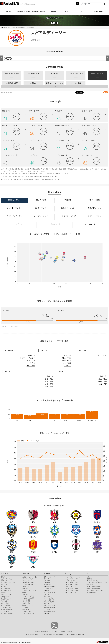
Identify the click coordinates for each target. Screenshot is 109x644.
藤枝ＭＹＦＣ (26, 604)
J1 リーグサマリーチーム (72, 577)
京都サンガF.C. (5, 600)
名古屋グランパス (6, 598)
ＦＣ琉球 (46, 613)
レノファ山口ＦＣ (49, 600)
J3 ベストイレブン (71, 592)
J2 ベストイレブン (71, 587)
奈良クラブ (47, 596)
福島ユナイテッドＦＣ (50, 577)
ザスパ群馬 (47, 581)
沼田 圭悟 (49, 387)
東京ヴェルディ (6, 588)
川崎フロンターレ (6, 592)
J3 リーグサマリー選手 (72, 590)
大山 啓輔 (31, 366)
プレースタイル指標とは (94, 587)
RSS (106, 92)
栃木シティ (26, 588)
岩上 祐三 (31, 361)
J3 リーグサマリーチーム (72, 588)
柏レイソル (4, 585)
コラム (88, 577)
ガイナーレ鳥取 (48, 598)
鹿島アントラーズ (6, 577)
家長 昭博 (66, 361)
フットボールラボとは (93, 581)
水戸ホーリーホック (7, 579)
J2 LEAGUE (26, 574)
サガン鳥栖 (26, 610)
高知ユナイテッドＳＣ (50, 606)
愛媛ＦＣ (46, 604)
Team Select (98, 11)
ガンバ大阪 (4, 602)
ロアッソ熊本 (48, 610)
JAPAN (53, 11)
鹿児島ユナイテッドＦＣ (51, 612)
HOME (9, 11)
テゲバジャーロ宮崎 (28, 613)
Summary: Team (23, 11)
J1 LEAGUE (4, 574)
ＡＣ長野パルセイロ (50, 587)
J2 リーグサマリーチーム (72, 583)
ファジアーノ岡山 (6, 608)
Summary (68, 574)
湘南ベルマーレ (27, 594)
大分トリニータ (27, 612)
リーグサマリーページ (46, 173)
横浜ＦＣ (25, 592)
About (83, 11)
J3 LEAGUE (47, 574)
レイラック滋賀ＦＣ (50, 592)
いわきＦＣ (26, 587)
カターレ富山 (26, 600)
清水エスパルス (6, 596)
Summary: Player (38, 11)
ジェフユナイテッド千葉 (8, 583)
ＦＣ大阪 (46, 594)
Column (68, 11)
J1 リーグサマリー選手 (72, 579)
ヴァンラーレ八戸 (28, 579)
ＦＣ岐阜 (46, 590)
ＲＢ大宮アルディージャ (29, 590)
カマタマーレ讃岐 (49, 602)
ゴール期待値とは (92, 592)
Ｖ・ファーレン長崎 (7, 613)
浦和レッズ (4, 581)
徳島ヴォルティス (28, 606)
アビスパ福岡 (5, 612)
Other (88, 574)
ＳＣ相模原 (47, 583)
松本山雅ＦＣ (48, 585)
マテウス (32, 363)
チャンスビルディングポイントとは (97, 583)
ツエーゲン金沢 (48, 588)
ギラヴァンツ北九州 (50, 608)
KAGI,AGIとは (90, 585)
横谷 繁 (32, 355)
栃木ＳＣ (46, 579)
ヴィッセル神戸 (6, 606)
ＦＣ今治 (25, 608)
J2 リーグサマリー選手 (72, 585)
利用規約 (37, 631)
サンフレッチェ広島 (7, 610)
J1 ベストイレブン (71, 581)
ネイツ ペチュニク (27, 358)
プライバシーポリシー (53, 631)
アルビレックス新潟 (28, 598)
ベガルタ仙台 (26, 581)
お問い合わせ (70, 631)
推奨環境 (43, 631)
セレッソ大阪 (5, 604)
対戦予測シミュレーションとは (95, 590)
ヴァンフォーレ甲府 (28, 596)
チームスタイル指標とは (18, 171)
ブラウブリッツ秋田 (28, 583)
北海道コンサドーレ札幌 (29, 577)
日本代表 (89, 579)
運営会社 (63, 631)
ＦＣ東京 (4, 587)
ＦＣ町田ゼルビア (6, 590)
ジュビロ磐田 (26, 602)
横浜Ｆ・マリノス (6, 594)
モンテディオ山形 (28, 585)
